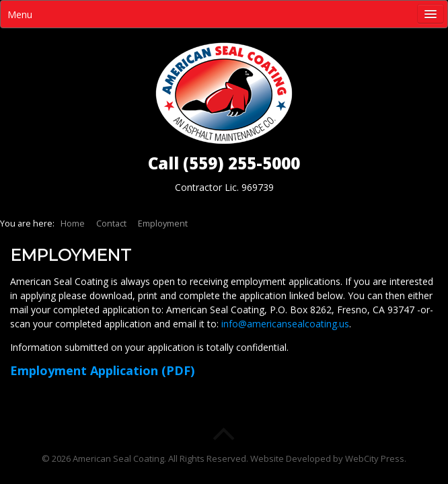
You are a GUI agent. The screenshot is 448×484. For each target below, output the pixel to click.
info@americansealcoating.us (285, 324)
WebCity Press (375, 458)
